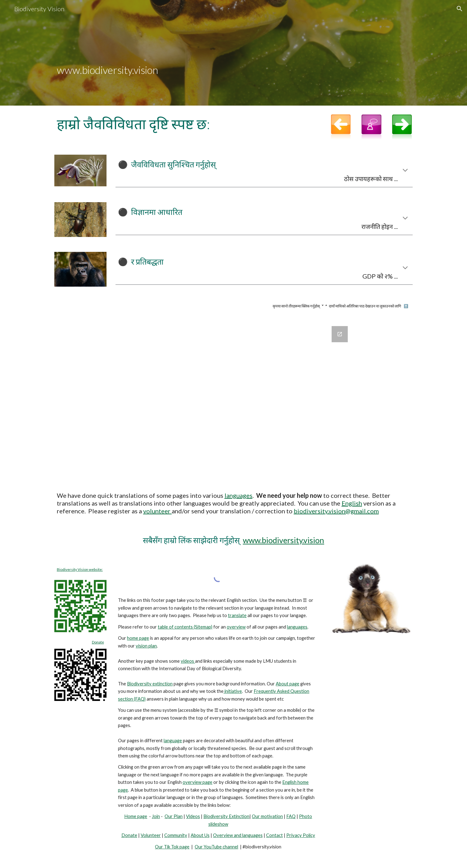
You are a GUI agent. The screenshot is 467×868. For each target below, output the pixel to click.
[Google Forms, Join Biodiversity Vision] (233, 400)
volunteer (157, 511)
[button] (460, 9)
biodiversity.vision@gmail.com (336, 511)
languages (238, 495)
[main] (233, 53)
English (352, 503)
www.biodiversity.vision (283, 540)
